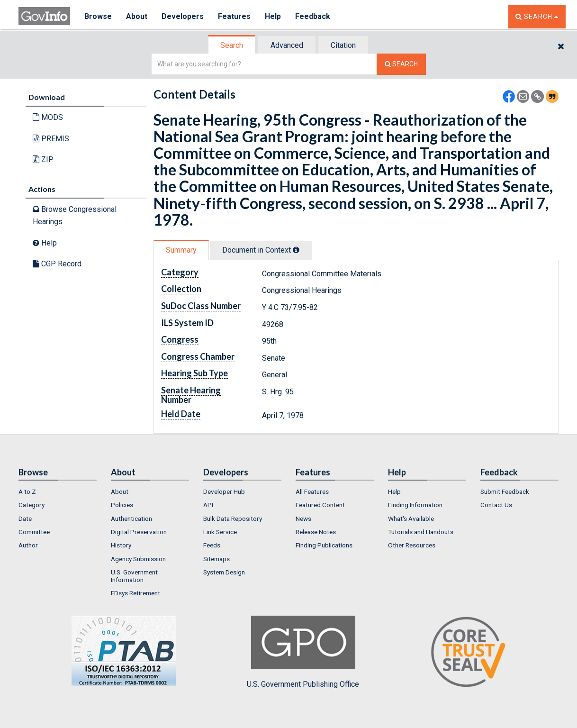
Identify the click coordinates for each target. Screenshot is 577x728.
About (137, 16)
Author (28, 545)
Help (273, 16)
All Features (312, 491)
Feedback (313, 16)
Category (32, 505)
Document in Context (261, 250)
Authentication (131, 519)
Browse (98, 16)
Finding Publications (324, 545)
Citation (343, 45)
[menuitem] (58, 491)
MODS (48, 117)
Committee (34, 532)
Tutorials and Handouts (421, 532)
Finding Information (415, 505)
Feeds (212, 545)
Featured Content (320, 505)
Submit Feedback (505, 491)
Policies (122, 505)
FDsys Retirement (135, 593)
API (208, 505)
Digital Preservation (139, 532)
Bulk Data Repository (233, 519)
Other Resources (412, 545)
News (303, 519)
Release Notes (316, 532)
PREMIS (51, 139)
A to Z (27, 491)
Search (232, 45)
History (121, 545)
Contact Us (496, 505)
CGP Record (57, 264)
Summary (181, 250)
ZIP (43, 159)
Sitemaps (216, 559)
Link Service (220, 532)
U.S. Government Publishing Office (303, 652)
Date (25, 519)
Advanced (287, 45)
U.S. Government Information (134, 576)
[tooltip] (296, 250)
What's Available (411, 519)
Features (234, 16)
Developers (183, 16)
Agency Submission (138, 559)
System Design (224, 572)
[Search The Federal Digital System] (401, 64)
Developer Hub (224, 491)
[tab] (232, 45)
